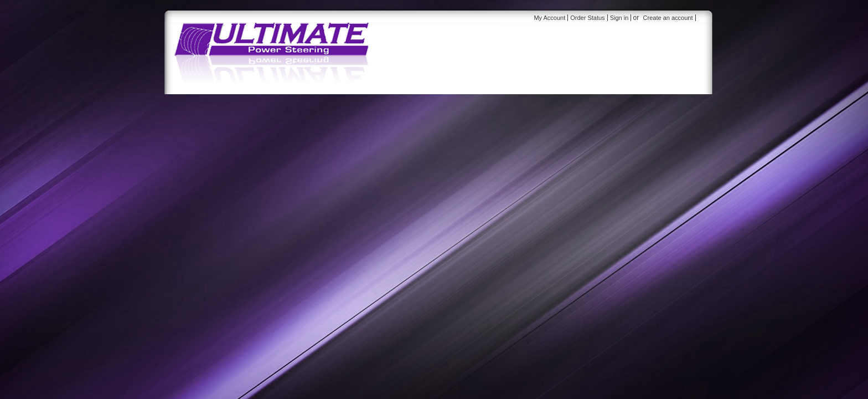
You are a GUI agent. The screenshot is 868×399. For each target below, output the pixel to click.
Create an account (668, 18)
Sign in (619, 18)
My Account (549, 18)
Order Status (587, 18)
